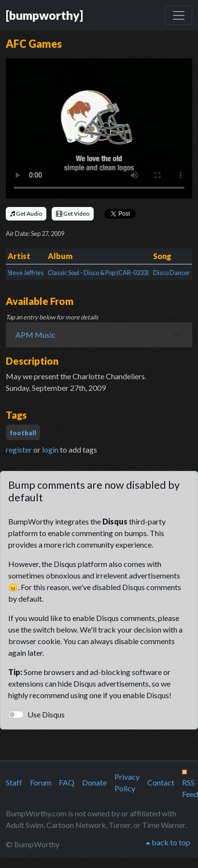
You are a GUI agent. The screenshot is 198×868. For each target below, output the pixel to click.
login (50, 449)
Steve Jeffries (26, 273)
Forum (41, 782)
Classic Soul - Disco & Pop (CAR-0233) (98, 273)
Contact (161, 782)
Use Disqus (46, 714)
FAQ (67, 782)
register (19, 449)
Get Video (73, 214)
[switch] (16, 715)
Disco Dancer (171, 273)
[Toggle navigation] (179, 15)
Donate (94, 782)
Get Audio (26, 214)
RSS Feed (190, 784)
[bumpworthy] (44, 15)
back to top (168, 842)
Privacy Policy (127, 782)
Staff (14, 782)
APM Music (35, 335)
